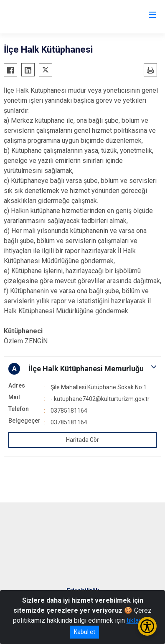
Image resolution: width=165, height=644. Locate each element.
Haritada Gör (82, 440)
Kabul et (85, 632)
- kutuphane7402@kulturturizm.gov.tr (100, 399)
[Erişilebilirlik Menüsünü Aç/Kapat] (147, 626)
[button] (82, 369)
